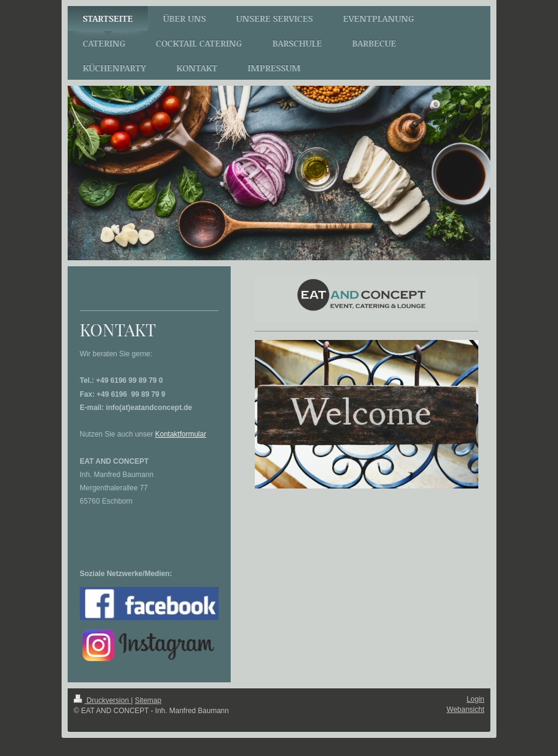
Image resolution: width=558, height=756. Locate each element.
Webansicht (466, 710)
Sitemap (148, 700)
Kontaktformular (181, 434)
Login (476, 699)
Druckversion (102, 700)
